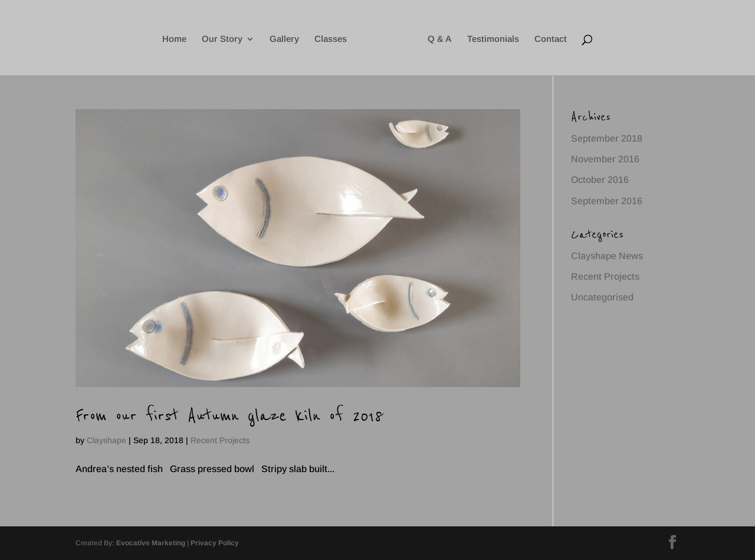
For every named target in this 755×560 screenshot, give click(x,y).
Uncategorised (602, 297)
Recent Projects (220, 440)
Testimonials (493, 39)
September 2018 (607, 138)
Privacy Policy (215, 543)
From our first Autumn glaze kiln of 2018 (229, 416)
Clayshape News (607, 256)
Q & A (440, 39)
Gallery (284, 39)
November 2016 (605, 159)
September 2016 (607, 201)
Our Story (222, 39)
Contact (551, 39)
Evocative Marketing (151, 543)
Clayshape (106, 440)
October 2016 (600, 180)
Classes (331, 39)
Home (174, 39)
